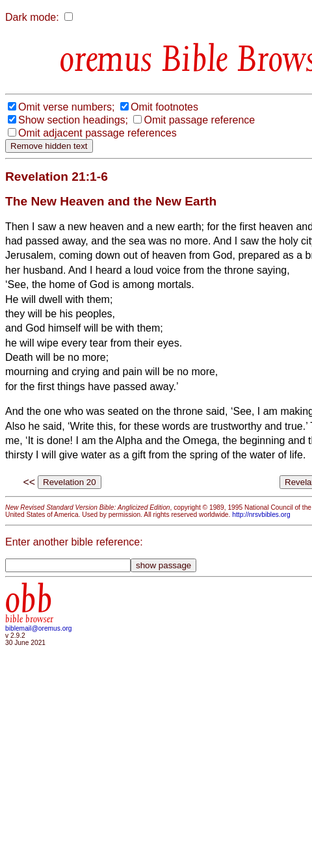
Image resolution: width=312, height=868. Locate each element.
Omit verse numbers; (66, 107)
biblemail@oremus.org (39, 628)
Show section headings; (73, 120)
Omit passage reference (199, 120)
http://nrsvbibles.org (261, 515)
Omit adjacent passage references (97, 133)
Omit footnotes (164, 107)
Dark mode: (32, 17)
